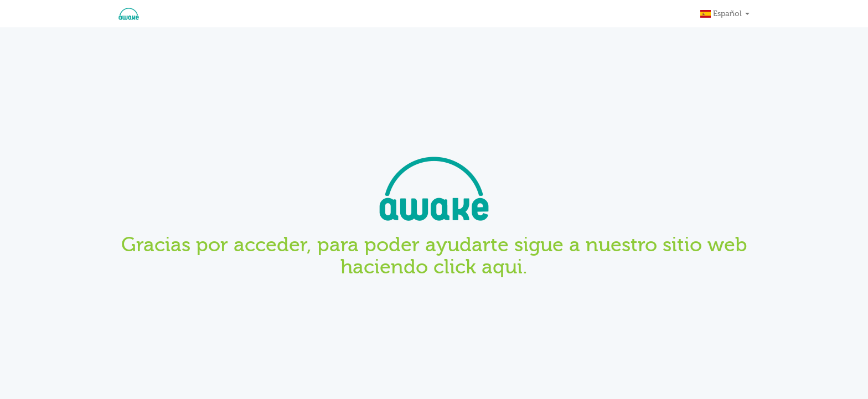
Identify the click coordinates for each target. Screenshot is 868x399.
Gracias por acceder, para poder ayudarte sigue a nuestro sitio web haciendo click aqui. (434, 255)
